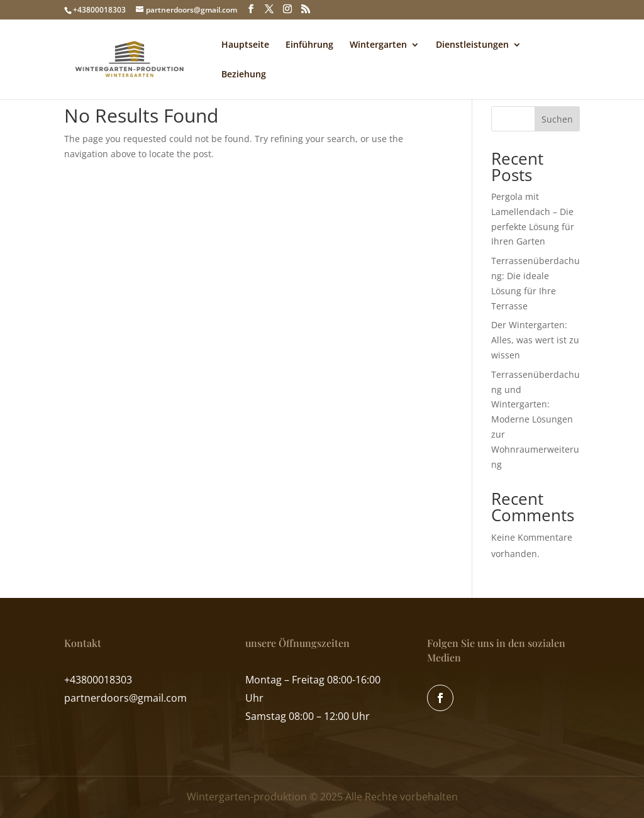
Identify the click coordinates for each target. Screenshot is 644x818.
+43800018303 (99, 10)
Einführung (309, 45)
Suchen (557, 119)
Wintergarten (378, 45)
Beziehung (244, 75)
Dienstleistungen (472, 45)
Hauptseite (245, 45)
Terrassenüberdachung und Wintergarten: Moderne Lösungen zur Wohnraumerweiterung (536, 419)
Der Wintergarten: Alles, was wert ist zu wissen (535, 340)
